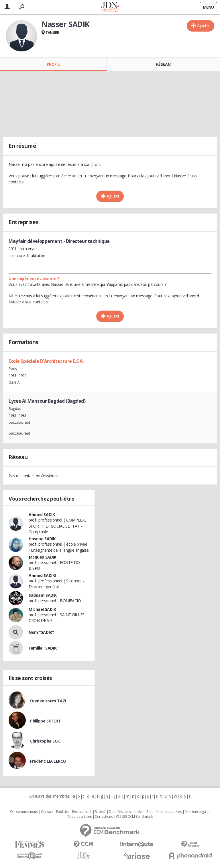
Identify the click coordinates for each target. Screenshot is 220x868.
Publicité (62, 812)
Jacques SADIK (43, 557)
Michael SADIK (42, 609)
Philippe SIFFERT (45, 721)
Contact (47, 812)
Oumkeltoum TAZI (48, 701)
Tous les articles (79, 817)
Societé (100, 812)
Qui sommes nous (24, 812)
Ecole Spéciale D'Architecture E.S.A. (46, 361)
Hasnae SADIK (42, 539)
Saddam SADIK (43, 595)
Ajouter (204, 25)
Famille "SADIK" (44, 648)
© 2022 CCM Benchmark (134, 817)
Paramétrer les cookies (164, 812)
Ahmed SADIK (42, 515)
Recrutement (82, 812)
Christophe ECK (45, 741)
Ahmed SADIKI (42, 575)
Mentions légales (197, 812)
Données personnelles (126, 812)
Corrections (104, 817)
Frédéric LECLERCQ (48, 761)
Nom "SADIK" (41, 632)
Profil (53, 64)
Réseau (163, 64)
